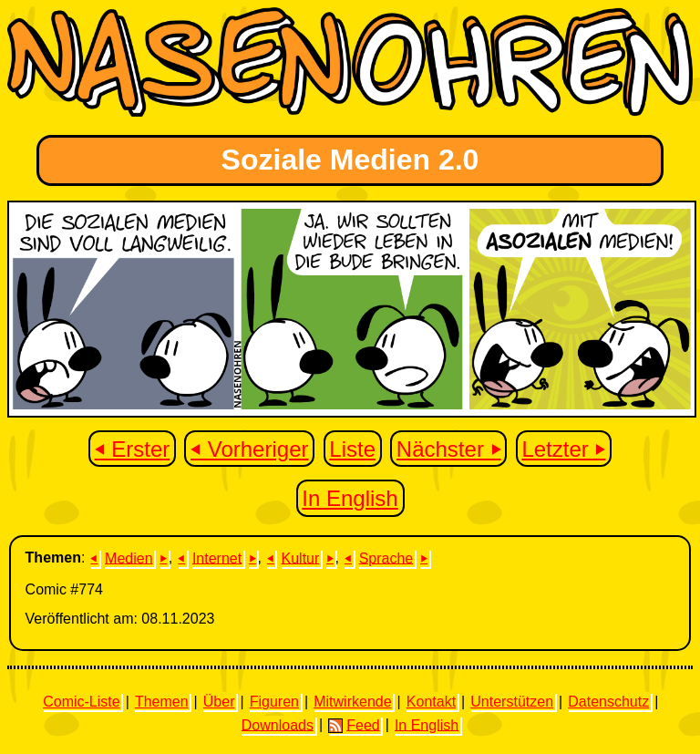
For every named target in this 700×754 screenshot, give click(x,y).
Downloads (278, 724)
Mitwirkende (352, 702)
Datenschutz (608, 702)
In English (350, 498)
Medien (129, 558)
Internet (217, 558)
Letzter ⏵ (563, 449)
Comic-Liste (81, 702)
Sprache (386, 558)
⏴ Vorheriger (249, 449)
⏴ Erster (133, 449)
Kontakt (431, 702)
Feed (354, 725)
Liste (352, 449)
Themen (162, 702)
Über (219, 702)
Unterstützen (512, 702)
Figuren (274, 702)
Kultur (301, 558)
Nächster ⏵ (449, 449)
